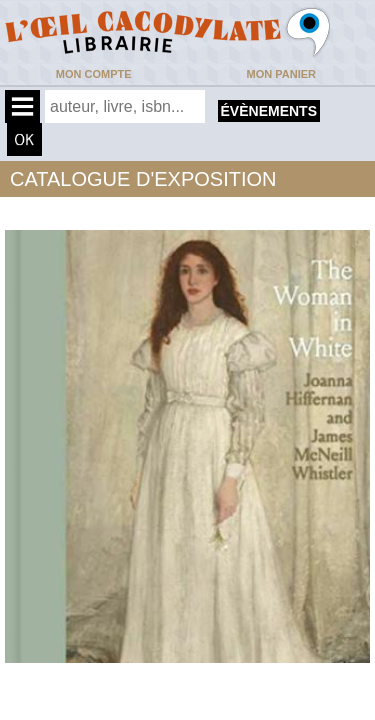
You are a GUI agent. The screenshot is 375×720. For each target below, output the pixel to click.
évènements (269, 111)
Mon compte (94, 74)
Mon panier (281, 74)
